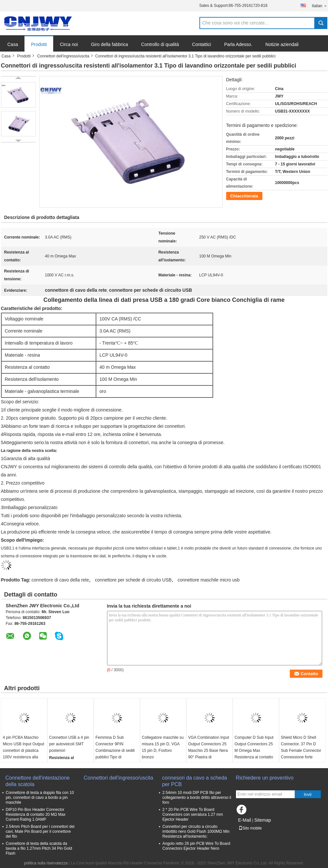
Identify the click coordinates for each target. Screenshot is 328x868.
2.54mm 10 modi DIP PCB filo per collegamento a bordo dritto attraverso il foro (197, 798)
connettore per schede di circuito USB (133, 580)
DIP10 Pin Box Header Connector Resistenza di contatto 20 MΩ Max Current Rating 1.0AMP (36, 814)
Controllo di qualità (160, 44)
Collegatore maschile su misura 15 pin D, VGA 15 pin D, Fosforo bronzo (163, 747)
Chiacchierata (244, 196)
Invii (308, 794)
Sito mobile (250, 828)
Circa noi (69, 44)
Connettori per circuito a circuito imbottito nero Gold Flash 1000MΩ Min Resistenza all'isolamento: (196, 831)
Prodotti (39, 44)
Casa (13, 44)
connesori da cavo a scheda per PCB (195, 781)
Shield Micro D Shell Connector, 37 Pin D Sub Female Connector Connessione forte (301, 747)
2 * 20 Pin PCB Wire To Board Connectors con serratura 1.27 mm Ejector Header (193, 814)
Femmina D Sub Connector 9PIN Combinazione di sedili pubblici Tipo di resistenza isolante (115, 751)
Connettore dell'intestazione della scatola (38, 781)
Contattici (201, 44)
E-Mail (245, 820)
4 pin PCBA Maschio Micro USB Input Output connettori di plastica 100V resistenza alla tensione (24, 751)
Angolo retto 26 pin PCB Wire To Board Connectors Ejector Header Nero (196, 846)
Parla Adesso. (238, 44)
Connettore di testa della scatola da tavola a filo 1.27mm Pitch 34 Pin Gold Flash (39, 848)
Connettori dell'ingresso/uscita (63, 56)
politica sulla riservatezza (46, 863)
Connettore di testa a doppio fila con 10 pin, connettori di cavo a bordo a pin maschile (40, 798)
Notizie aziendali (282, 44)
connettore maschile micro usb (209, 580)
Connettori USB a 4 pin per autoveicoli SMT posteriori (69, 744)
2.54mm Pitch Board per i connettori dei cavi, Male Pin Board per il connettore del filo (40, 831)
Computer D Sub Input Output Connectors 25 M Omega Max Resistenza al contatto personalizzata (254, 751)
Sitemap (263, 820)
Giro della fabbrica (110, 44)
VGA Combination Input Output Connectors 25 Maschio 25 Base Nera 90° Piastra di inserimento (209, 751)
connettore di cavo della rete (60, 580)
